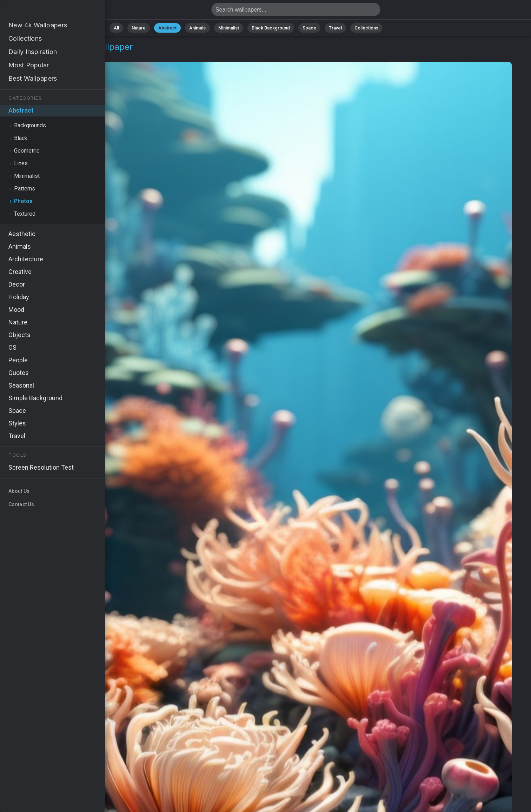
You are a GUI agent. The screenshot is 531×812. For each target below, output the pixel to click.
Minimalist (229, 28)
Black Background (271, 28)
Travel (335, 28)
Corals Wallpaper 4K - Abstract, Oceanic (42, 11)
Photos (59, 55)
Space (309, 28)
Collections (366, 28)
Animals (197, 28)
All (116, 28)
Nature (139, 28)
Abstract (167, 28)
